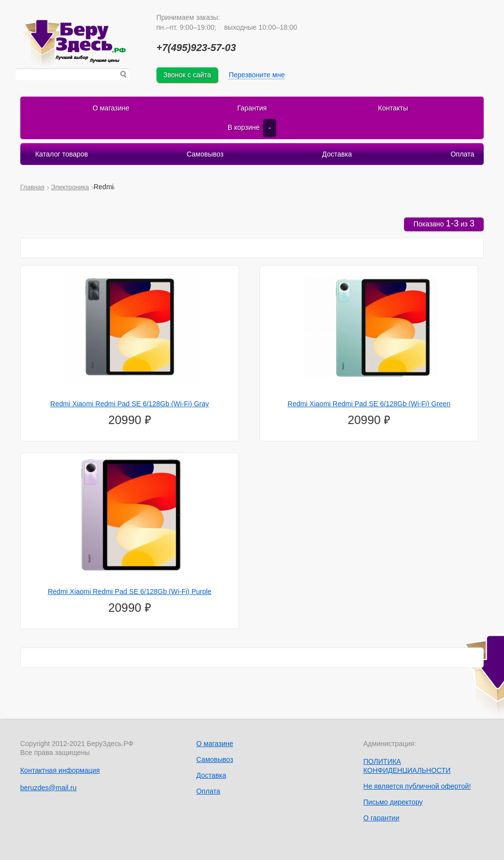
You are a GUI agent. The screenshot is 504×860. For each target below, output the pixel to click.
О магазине (111, 108)
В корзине (252, 128)
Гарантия (252, 108)
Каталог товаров (62, 154)
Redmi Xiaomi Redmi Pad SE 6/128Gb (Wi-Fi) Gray (130, 404)
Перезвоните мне (257, 75)
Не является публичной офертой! (417, 786)
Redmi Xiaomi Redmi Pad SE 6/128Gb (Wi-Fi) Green (369, 404)
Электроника (70, 187)
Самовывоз (205, 154)
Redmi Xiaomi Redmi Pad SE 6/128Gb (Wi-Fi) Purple (129, 591)
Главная (32, 187)
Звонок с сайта (187, 75)
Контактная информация (60, 770)
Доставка (337, 154)
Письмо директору (393, 802)
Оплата (462, 154)
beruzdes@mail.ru (49, 788)
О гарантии (381, 818)
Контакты (393, 108)
